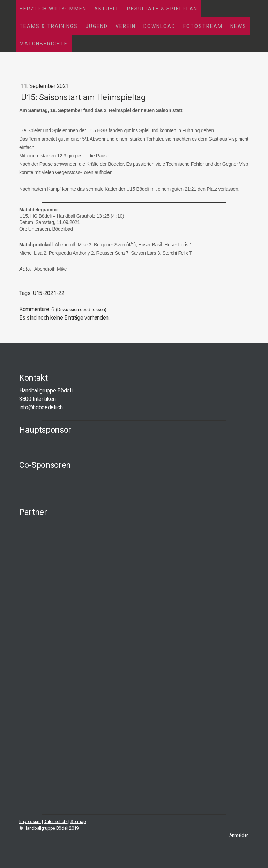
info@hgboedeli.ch (41, 407)
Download (159, 26)
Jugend (97, 26)
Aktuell (107, 9)
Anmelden (239, 835)
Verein (126, 26)
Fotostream (203, 26)
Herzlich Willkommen (53, 9)
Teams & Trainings (49, 26)
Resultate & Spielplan (162, 9)
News (238, 26)
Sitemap (78, 821)
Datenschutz (55, 821)
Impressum (30, 821)
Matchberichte (44, 44)
